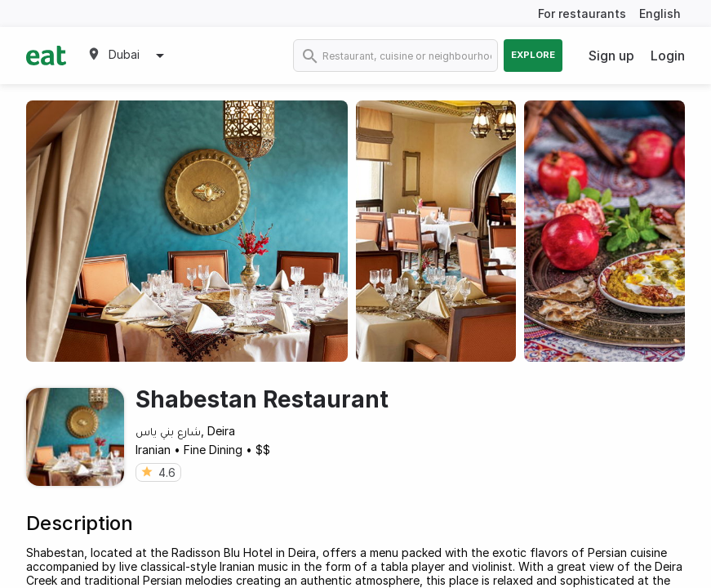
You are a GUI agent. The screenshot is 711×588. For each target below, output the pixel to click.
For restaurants (582, 13)
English (660, 13)
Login (668, 56)
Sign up (611, 56)
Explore (533, 55)
